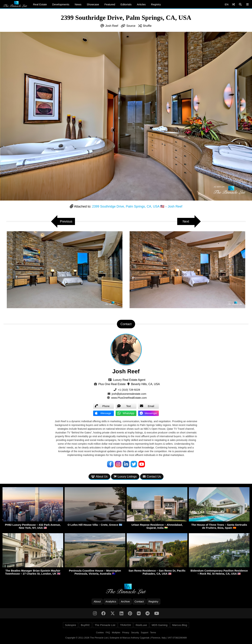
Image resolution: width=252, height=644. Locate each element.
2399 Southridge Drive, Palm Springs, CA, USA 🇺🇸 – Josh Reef (137, 206)
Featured (110, 4)
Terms (153, 633)
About (97, 601)
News (78, 4)
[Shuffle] (233, 4)
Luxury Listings (125, 477)
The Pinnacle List (105, 625)
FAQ (108, 633)
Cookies (100, 633)
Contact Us (152, 477)
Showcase (93, 4)
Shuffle (147, 26)
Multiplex (116, 633)
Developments (61, 4)
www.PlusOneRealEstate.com (129, 398)
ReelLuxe (141, 625)
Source (131, 26)
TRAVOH (125, 625)
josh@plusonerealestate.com (129, 394)
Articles (141, 4)
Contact (139, 601)
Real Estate (40, 4)
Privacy (126, 633)
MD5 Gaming (160, 625)
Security (135, 633)
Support (145, 633)
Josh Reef (112, 26)
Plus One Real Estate (112, 384)
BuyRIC (85, 625)
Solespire (71, 625)
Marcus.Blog (180, 625)
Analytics (111, 601)
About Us (99, 477)
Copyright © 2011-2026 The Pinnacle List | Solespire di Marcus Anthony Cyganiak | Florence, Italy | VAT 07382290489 (126, 638)
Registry (156, 4)
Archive (125, 601)
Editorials (126, 4)
